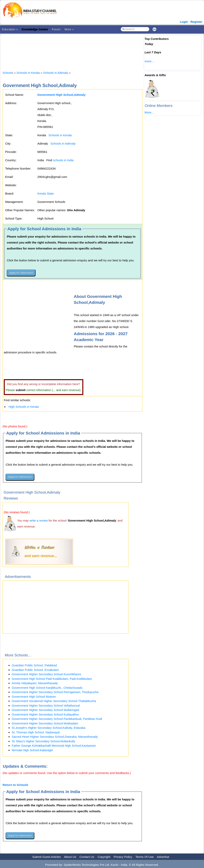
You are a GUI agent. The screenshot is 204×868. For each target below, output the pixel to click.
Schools (8, 73)
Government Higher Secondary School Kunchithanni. (47, 674)
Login (184, 22)
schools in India (63, 160)
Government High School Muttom (34, 697)
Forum (56, 29)
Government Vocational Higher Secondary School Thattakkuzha (54, 701)
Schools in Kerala (28, 73)
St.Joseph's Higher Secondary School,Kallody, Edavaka (49, 728)
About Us (70, 857)
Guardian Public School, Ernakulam (35, 670)
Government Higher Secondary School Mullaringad (45, 710)
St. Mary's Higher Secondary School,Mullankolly (43, 741)
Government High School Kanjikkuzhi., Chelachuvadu (47, 688)
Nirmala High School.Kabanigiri (32, 750)
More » (69, 29)
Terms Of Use (145, 857)
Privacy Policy (123, 857)
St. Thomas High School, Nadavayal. (36, 732)
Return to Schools (15, 785)
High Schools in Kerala (24, 407)
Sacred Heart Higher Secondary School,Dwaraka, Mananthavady (55, 737)
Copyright (104, 857)
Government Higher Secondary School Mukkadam (45, 723)
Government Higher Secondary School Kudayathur (45, 714)
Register (196, 22)
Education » (10, 29)
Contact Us (87, 857)
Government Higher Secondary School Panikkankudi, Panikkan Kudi (57, 719)
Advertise (163, 857)
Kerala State (46, 193)
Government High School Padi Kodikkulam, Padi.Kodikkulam (52, 679)
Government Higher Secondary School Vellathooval (46, 705)
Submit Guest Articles (46, 857)
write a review (39, 520)
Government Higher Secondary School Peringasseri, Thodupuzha (55, 692)
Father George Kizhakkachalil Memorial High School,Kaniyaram (54, 746)
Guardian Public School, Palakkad (34, 665)
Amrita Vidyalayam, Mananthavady (35, 683)
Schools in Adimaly (55, 73)
